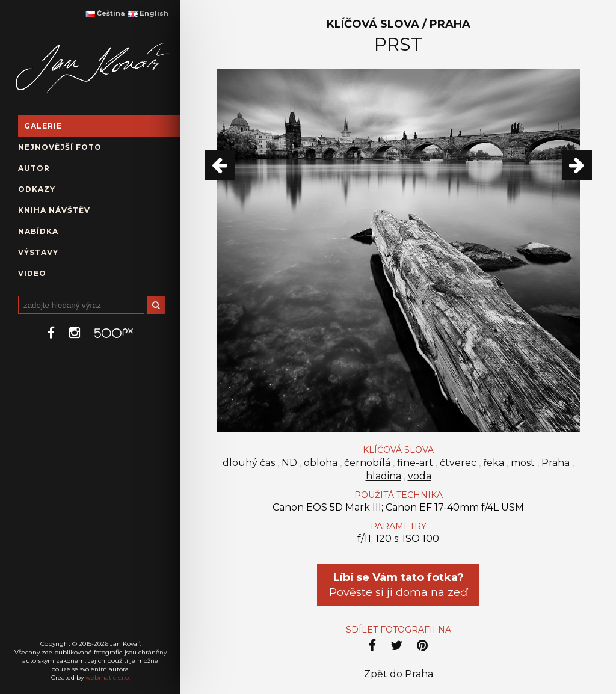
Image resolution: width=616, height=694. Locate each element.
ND (289, 463)
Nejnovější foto (60, 147)
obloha (321, 463)
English (148, 13)
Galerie (43, 126)
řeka (494, 463)
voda (420, 476)
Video (32, 273)
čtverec (458, 463)
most (523, 463)
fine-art (415, 463)
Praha (556, 463)
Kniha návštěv (54, 210)
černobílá (367, 463)
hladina (383, 476)
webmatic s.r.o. (108, 677)
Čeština (105, 13)
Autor (34, 168)
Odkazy (37, 189)
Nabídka (38, 231)
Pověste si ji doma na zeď (398, 585)
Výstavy (38, 252)
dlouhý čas (249, 463)
